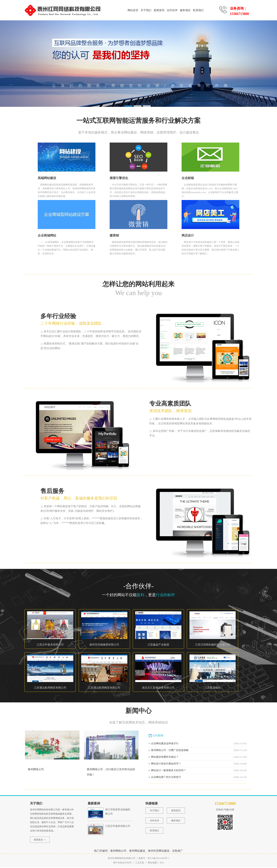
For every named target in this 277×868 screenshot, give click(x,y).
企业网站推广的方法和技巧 (166, 778)
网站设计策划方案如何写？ (166, 764)
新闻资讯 (159, 10)
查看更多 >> (40, 841)
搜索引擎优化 (119, 179)
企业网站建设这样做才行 (165, 744)
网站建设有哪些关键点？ (165, 758)
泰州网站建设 (137, 852)
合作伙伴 (172, 10)
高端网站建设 (47, 179)
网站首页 (133, 10)
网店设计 (188, 236)
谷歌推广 (178, 852)
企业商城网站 (47, 236)
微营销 (114, 236)
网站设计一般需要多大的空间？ (169, 771)
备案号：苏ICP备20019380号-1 (154, 859)
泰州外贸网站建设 (159, 852)
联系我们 (198, 10)
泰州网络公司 (36, 770)
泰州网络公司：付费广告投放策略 (170, 751)
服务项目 (185, 10)
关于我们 (146, 10)
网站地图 (152, 863)
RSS (162, 863)
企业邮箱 (188, 179)
